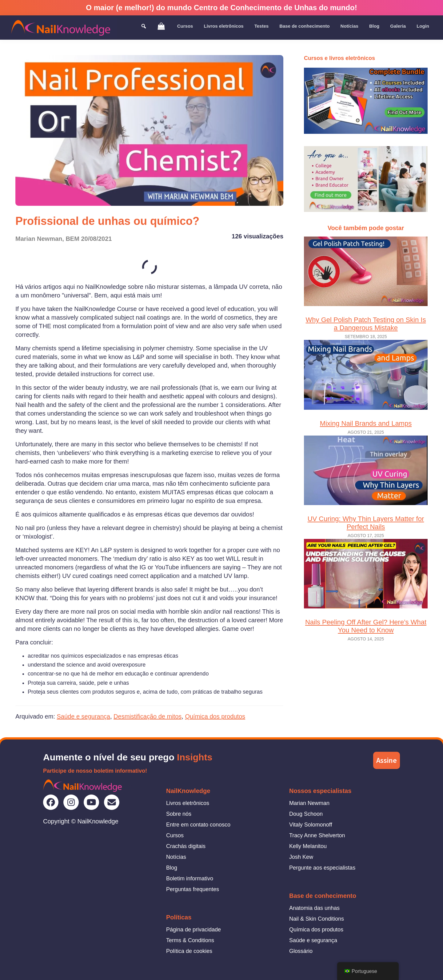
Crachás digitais (186, 846)
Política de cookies (189, 951)
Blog (172, 868)
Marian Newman (309, 803)
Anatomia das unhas (314, 908)
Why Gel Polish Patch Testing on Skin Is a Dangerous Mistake (366, 284)
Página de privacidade (194, 930)
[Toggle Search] (144, 26)
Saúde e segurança (84, 716)
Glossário (301, 951)
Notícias (176, 857)
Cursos (175, 835)
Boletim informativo (190, 878)
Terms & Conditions (190, 940)
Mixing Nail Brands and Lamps (366, 383)
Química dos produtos (215, 716)
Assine (387, 760)
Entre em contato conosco (198, 825)
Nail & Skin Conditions (317, 919)
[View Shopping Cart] (161, 26)
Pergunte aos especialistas (322, 868)
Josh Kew (301, 857)
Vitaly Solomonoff (311, 825)
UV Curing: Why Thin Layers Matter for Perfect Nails (366, 483)
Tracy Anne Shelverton (317, 835)
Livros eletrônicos (188, 803)
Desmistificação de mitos (148, 716)
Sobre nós (179, 814)
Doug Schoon (306, 814)
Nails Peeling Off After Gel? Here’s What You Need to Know (366, 586)
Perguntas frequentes (193, 889)
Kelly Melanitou (308, 846)
